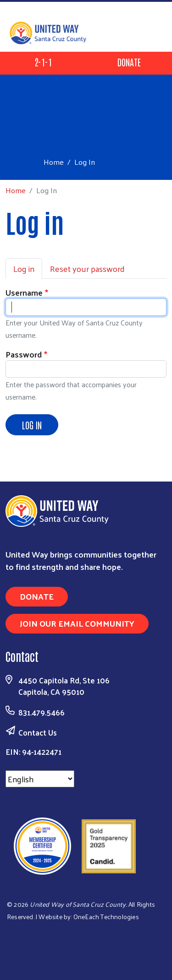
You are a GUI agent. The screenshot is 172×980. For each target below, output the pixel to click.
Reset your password (87, 268)
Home (54, 162)
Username (24, 292)
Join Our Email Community (77, 623)
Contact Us (38, 732)
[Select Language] (40, 779)
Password (24, 354)
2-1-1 (43, 62)
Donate (129, 62)
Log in (24, 268)
